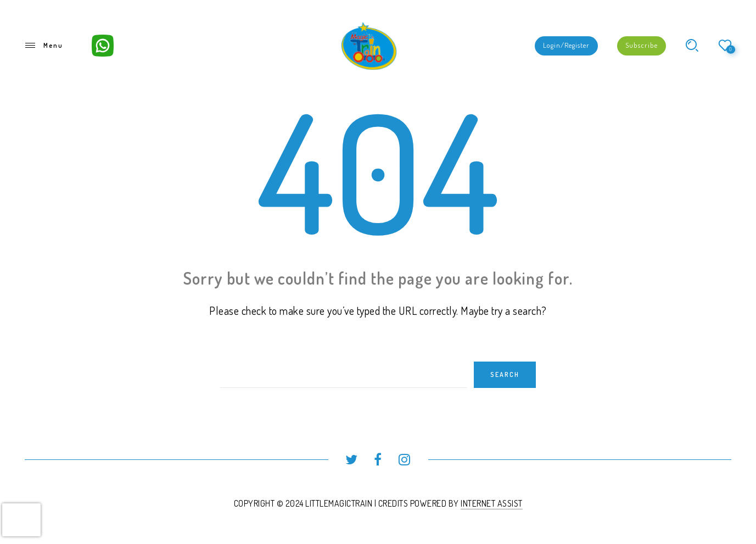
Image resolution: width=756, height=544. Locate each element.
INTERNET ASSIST (492, 503)
